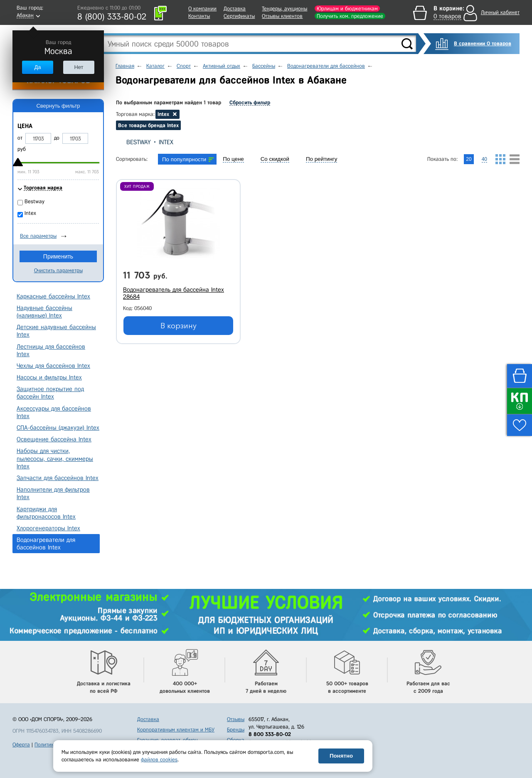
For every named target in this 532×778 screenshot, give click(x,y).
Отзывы (236, 719)
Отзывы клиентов (282, 16)
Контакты (199, 16)
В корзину (179, 326)
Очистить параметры (58, 270)
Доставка (235, 9)
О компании (202, 9)
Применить (58, 256)
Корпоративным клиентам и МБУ (176, 730)
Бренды (236, 730)
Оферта (21, 745)
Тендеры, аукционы (284, 9)
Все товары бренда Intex (148, 125)
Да (37, 67)
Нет (79, 67)
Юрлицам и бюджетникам (347, 9)
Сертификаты (239, 16)
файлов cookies (159, 760)
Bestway (138, 142)
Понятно (341, 756)
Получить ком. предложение (350, 16)
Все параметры (38, 236)
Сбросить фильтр (250, 102)
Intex (166, 142)
